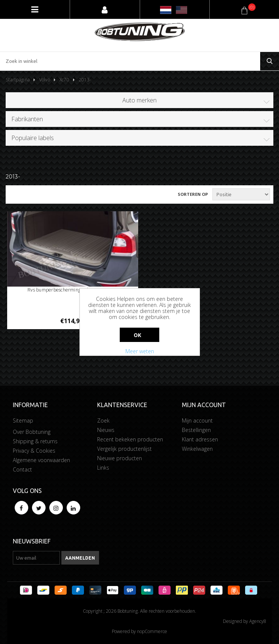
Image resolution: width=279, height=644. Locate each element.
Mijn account (197, 420)
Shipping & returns (35, 441)
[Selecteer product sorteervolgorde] (241, 194)
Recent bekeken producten (130, 439)
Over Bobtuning (32, 432)
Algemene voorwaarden (41, 460)
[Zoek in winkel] (130, 61)
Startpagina (18, 80)
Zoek (103, 420)
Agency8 (258, 621)
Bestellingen (196, 430)
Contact (22, 469)
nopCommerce (152, 631)
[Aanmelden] (36, 558)
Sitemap (23, 420)
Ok (138, 335)
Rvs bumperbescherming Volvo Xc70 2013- (72, 290)
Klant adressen (200, 439)
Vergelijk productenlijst (124, 449)
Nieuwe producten (120, 458)
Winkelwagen (197, 449)
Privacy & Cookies (34, 451)
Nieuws (106, 430)
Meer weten (140, 351)
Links (103, 468)
